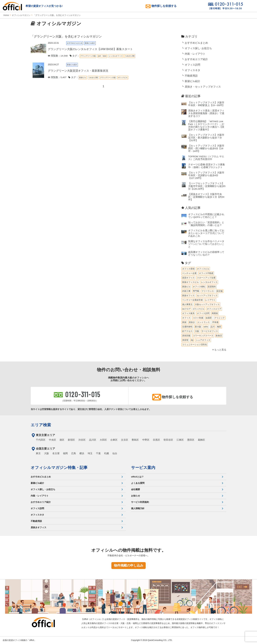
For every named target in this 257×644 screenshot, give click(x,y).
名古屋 (56, 453)
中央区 (52, 440)
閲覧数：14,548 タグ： (64, 56)
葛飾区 (201, 440)
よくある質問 (138, 483)
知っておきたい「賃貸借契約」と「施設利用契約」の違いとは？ (206, 224)
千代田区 (41, 440)
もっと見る (220, 350)
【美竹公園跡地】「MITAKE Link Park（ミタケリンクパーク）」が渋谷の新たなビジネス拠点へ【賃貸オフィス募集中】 (206, 125)
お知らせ (136, 496)
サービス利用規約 (140, 502)
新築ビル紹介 (192, 81)
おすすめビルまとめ (196, 43)
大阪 (46, 453)
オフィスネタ (192, 70)
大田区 (103, 440)
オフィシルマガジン (21, 15)
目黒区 (156, 440)
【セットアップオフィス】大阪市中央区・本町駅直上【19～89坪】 (206, 104)
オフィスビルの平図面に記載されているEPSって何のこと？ (206, 216)
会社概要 (136, 489)
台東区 (114, 440)
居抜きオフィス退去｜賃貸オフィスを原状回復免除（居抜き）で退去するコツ (206, 113)
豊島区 (135, 440)
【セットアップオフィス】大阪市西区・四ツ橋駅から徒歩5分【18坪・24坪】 (206, 148)
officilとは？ (137, 477)
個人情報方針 (138, 508)
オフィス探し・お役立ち (43, 489)
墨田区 (191, 440)
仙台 (115, 453)
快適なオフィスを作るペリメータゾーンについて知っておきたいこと (206, 244)
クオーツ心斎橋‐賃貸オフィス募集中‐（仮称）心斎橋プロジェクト (207, 166)
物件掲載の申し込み (129, 565)
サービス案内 (143, 468)
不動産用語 (191, 76)
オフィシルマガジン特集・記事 (59, 468)
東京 (38, 453)
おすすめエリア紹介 (196, 59)
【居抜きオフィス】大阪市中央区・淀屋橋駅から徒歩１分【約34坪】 (206, 197)
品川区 (93, 440)
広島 (74, 453)
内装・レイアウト (195, 54)
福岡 (65, 453)
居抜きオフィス (39, 527)
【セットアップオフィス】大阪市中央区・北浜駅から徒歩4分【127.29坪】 (206, 175)
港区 (62, 440)
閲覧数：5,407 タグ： (63, 77)
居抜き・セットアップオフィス (203, 87)
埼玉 (90, 453)
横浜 (82, 453)
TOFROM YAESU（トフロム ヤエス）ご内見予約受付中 (206, 158)
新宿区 (71, 440)
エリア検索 (41, 425)
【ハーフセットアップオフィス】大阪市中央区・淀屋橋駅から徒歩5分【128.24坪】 (207, 186)
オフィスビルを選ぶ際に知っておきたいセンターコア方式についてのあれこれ (206, 233)
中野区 (146, 440)
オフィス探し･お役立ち (198, 48)
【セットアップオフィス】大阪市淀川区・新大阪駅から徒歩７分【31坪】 (206, 138)
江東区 (180, 440)
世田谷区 (168, 440)
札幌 (107, 453)
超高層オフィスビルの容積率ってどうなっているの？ (206, 253)
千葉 (98, 453)
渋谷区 (82, 440)
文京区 (125, 440)
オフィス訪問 (192, 65)
